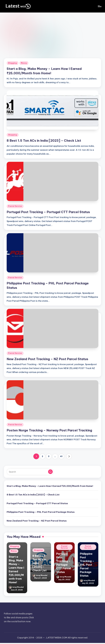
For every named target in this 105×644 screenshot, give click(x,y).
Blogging (13, 63)
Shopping (13, 135)
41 (61, 456)
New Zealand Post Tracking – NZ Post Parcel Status (47, 359)
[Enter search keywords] (30, 472)
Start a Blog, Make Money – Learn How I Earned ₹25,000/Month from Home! (50, 486)
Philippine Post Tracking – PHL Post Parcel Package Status (41, 512)
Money (24, 63)
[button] (69, 456)
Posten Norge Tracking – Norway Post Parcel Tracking (49, 430)
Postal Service (15, 206)
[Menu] (99, 6)
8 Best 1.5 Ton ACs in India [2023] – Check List (44, 140)
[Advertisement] (52, 32)
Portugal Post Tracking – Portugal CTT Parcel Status (48, 212)
